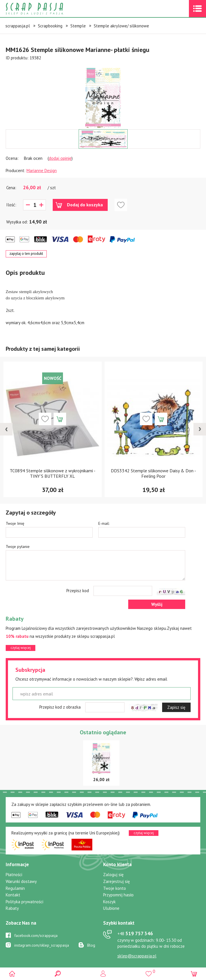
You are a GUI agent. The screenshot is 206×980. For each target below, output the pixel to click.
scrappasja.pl (18, 26)
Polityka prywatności (25, 902)
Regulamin (15, 888)
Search (58, 974)
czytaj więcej (21, 648)
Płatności (14, 875)
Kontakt (13, 895)
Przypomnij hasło (118, 895)
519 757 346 (135, 933)
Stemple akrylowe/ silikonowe (121, 26)
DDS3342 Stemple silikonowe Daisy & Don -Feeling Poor (153, 473)
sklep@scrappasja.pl (137, 956)
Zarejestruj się (117, 881)
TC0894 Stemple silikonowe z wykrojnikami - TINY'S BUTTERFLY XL (53, 473)
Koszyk (109, 902)
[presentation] (6, 429)
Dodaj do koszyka (85, 205)
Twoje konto (115, 888)
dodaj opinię (60, 158)
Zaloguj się (113, 875)
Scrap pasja (47, 9)
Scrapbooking (50, 26)
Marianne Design (42, 171)
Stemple (78, 26)
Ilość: (11, 205)
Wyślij (157, 604)
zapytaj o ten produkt (26, 254)
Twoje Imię (15, 523)
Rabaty (12, 908)
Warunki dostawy (21, 881)
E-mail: (104, 523)
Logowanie (103, 974)
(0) (194, 974)
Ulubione (111, 908)
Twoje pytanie (18, 547)
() (149, 971)
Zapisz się (176, 707)
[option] (103, 95)
